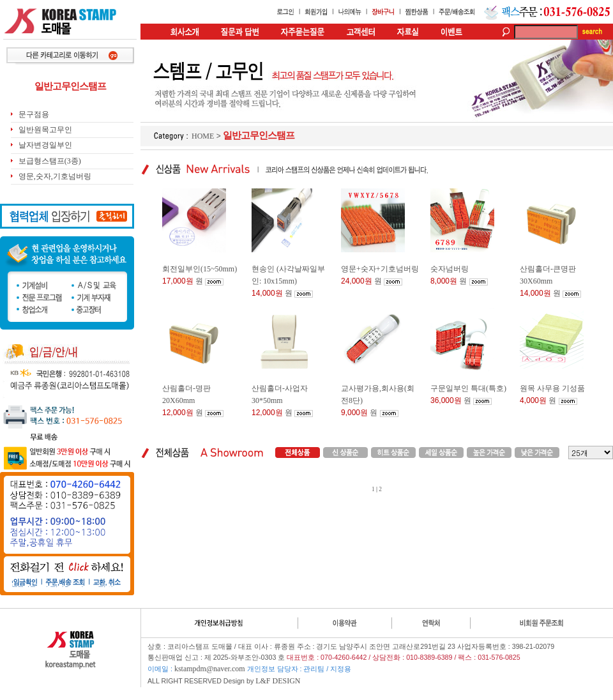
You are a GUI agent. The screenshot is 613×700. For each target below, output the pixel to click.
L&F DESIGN (278, 681)
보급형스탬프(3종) (50, 161)
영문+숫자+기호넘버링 (380, 269)
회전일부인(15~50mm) (200, 269)
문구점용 (34, 114)
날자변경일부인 (45, 145)
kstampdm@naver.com (210, 669)
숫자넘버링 (450, 269)
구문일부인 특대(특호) (468, 388)
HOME (203, 136)
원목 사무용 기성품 (552, 388)
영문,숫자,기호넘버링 (55, 176)
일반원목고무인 (45, 130)
